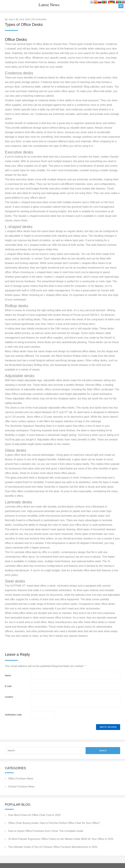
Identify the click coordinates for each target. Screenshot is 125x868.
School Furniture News (21, 787)
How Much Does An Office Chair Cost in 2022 (34, 815)
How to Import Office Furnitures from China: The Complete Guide (46, 831)
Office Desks (16, 39)
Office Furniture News (21, 779)
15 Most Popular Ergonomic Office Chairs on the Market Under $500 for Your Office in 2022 (61, 839)
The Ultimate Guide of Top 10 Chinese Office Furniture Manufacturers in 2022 (53, 847)
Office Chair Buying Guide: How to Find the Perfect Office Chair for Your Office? (54, 823)
